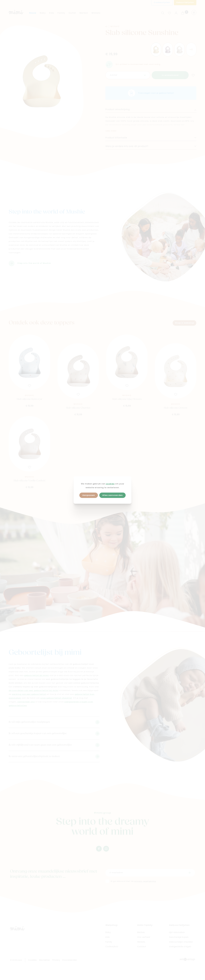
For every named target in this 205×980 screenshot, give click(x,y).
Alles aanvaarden (113, 495)
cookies (110, 484)
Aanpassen (89, 495)
